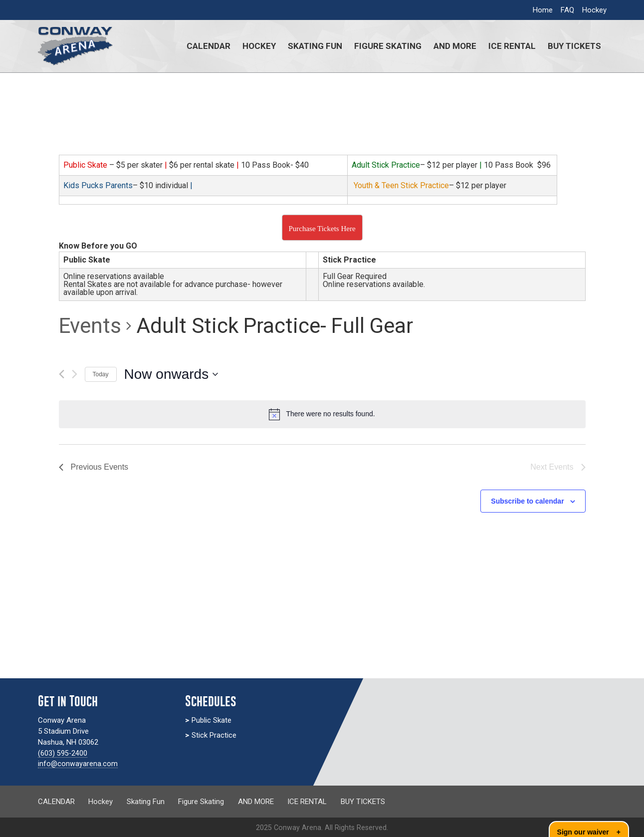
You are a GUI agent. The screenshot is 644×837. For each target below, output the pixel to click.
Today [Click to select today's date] (101, 374)
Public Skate (212, 720)
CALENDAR (209, 46)
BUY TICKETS (574, 46)
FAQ (567, 10)
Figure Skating (388, 46)
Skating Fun (315, 46)
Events (90, 326)
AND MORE (455, 46)
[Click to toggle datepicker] (171, 374)
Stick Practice (214, 735)
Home (543, 10)
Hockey (594, 10)
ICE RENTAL (512, 46)
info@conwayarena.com (78, 764)
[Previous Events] (62, 374)
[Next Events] (75, 374)
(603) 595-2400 (63, 753)
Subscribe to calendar (527, 501)
